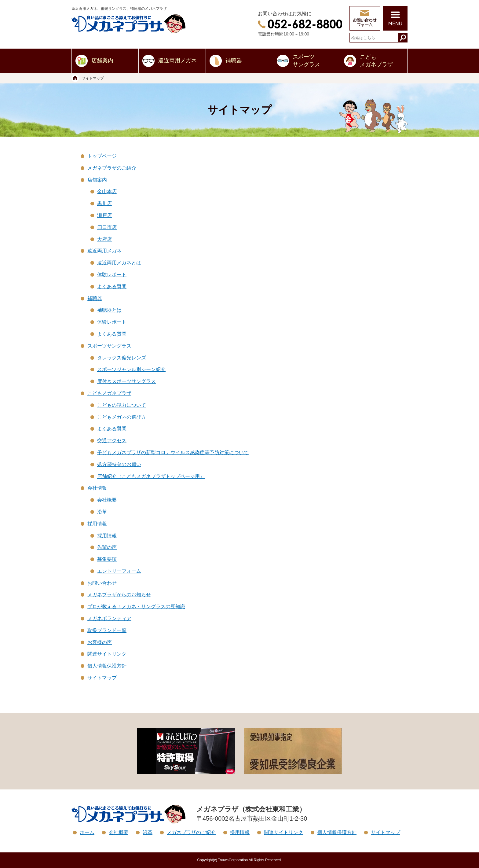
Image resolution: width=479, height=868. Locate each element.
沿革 (102, 512)
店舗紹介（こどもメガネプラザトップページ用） (151, 476)
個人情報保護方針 (107, 666)
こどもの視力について (122, 405)
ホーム (87, 832)
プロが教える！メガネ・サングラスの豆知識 (136, 607)
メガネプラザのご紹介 (112, 168)
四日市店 (107, 227)
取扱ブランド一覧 (107, 630)
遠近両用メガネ (177, 61)
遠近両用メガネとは (119, 263)
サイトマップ (102, 678)
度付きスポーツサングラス (126, 381)
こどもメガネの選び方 (122, 417)
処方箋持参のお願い (119, 464)
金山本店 (107, 191)
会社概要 (107, 500)
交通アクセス (112, 441)
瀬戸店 (104, 215)
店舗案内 (102, 61)
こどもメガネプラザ (376, 61)
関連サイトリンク (107, 654)
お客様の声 (100, 642)
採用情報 (97, 524)
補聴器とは (109, 310)
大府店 (104, 239)
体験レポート (112, 275)
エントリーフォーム (119, 571)
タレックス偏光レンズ (122, 358)
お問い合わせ (102, 583)
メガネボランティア (109, 618)
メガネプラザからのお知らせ (119, 595)
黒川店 (104, 203)
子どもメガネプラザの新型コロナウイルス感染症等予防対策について (173, 452)
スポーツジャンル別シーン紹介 (131, 369)
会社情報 (97, 488)
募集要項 (107, 559)
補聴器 (234, 61)
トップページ (102, 156)
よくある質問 (112, 287)
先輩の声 (107, 547)
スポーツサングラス (306, 61)
